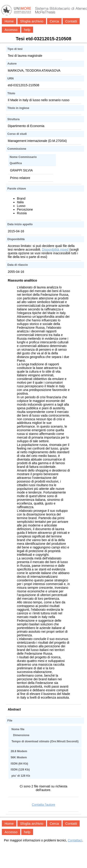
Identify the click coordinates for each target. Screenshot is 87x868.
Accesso (11, 30)
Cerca (54, 21)
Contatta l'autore (43, 805)
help (27, 30)
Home (9, 21)
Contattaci (75, 840)
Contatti (71, 21)
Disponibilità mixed (55, 250)
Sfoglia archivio (32, 21)
